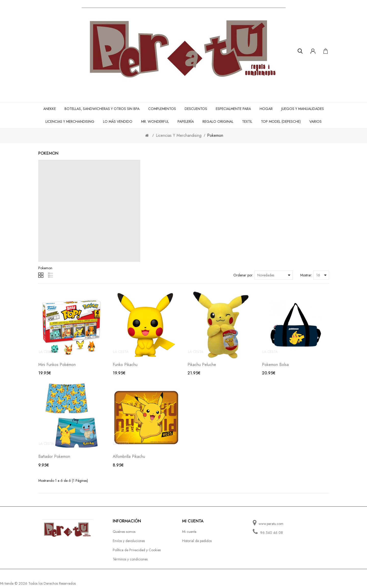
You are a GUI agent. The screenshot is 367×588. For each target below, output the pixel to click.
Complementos (162, 109)
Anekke (50, 109)
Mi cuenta (189, 534)
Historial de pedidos (197, 543)
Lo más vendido (118, 121)
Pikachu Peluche (202, 366)
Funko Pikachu (125, 366)
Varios (315, 121)
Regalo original (218, 121)
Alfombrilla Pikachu (129, 458)
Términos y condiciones (130, 561)
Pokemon (215, 135)
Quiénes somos (124, 534)
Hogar (266, 109)
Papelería (186, 121)
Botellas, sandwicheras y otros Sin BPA (102, 109)
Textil (247, 121)
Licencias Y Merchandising (70, 121)
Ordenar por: (243, 275)
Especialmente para (233, 109)
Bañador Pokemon (54, 458)
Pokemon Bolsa (275, 366)
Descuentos (196, 109)
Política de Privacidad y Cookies (137, 552)
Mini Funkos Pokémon (57, 366)
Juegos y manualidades (303, 109)
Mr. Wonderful (155, 121)
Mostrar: (306, 275)
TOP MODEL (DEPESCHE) (281, 121)
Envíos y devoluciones (129, 543)
